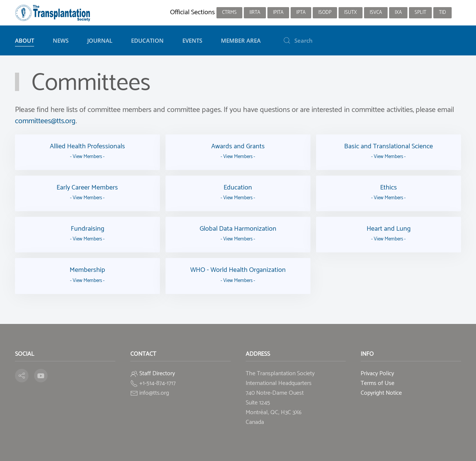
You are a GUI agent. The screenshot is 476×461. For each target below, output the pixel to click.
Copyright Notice (381, 393)
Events (192, 40)
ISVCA (376, 13)
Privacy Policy (377, 374)
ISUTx (351, 13)
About (25, 40)
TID (442, 13)
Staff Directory (157, 374)
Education (147, 40)
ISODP (325, 13)
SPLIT (420, 13)
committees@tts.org (45, 121)
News (61, 40)
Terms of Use (378, 383)
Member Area (241, 40)
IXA (398, 13)
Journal (100, 40)
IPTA (301, 13)
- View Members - (87, 157)
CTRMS (229, 13)
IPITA (278, 13)
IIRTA (255, 13)
